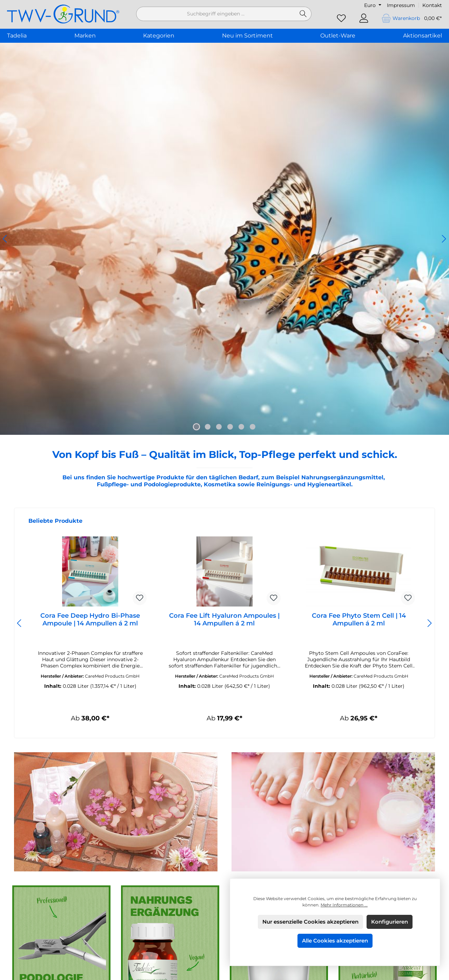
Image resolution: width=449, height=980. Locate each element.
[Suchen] (303, 14)
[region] (224, 239)
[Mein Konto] (364, 18)
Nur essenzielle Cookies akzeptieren (310, 922)
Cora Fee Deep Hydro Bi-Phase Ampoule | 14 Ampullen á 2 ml (90, 619)
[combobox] (216, 14)
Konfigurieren (390, 922)
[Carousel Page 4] (230, 427)
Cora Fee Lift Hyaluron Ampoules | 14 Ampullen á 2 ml (224, 619)
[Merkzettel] (341, 18)
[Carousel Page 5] (241, 427)
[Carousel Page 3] (219, 427)
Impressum (401, 5)
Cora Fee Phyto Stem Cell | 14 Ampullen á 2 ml (359, 619)
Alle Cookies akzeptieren (335, 941)
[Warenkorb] (409, 18)
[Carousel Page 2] (208, 427)
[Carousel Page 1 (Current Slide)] (196, 427)
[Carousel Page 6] (253, 427)
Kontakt (432, 5)
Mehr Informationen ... (344, 905)
